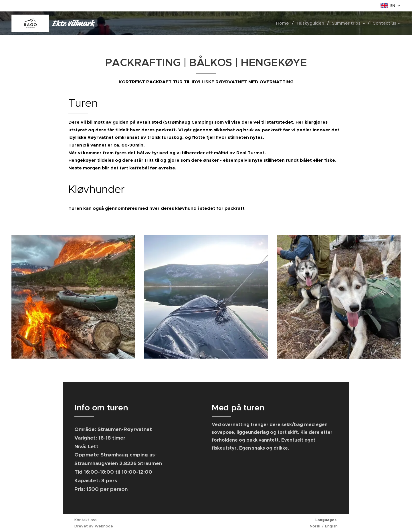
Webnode (104, 526)
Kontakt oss (85, 520)
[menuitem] (284, 23)
